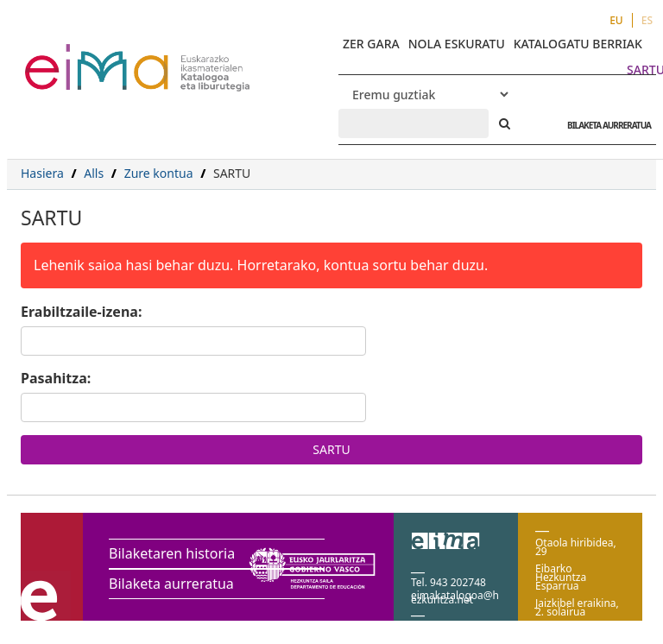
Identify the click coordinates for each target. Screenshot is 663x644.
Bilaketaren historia (172, 553)
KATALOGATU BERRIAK (578, 44)
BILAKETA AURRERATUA (605, 125)
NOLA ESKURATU (457, 44)
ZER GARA (371, 44)
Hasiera (42, 173)
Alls (94, 173)
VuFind (70, 57)
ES (647, 20)
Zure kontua (159, 173)
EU (616, 20)
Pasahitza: (56, 378)
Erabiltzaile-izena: (81, 312)
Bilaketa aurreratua (171, 584)
